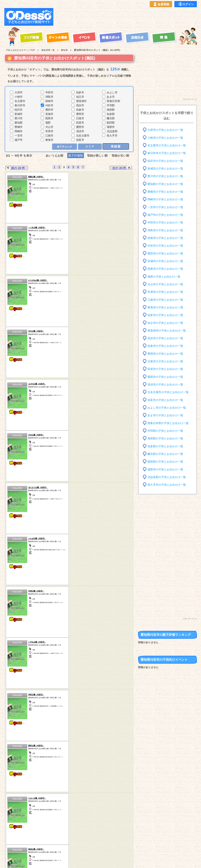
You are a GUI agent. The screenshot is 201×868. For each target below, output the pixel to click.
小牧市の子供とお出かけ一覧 (165, 138)
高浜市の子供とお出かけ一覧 (165, 338)
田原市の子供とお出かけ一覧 (165, 369)
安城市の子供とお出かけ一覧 (165, 261)
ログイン (186, 4)
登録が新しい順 (97, 155)
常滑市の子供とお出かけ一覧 (165, 292)
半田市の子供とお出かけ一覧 (165, 223)
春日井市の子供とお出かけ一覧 (167, 153)
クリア (90, 147)
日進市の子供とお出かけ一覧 (165, 361)
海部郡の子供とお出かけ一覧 (165, 439)
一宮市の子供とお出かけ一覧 (165, 207)
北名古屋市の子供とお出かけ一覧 (168, 392)
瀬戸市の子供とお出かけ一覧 (165, 215)
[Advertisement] (126, 17)
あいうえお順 (55, 155)
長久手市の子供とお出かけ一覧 (167, 485)
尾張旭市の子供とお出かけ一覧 (167, 331)
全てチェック (65, 147)
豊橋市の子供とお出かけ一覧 (165, 192)
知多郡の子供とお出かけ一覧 (165, 446)
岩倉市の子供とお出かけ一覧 (165, 346)
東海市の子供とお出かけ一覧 (165, 307)
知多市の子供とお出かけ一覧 (165, 315)
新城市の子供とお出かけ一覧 (165, 169)
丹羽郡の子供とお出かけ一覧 (165, 431)
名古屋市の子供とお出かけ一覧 (167, 145)
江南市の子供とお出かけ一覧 (165, 300)
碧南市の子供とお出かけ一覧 (165, 238)
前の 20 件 (15, 168)
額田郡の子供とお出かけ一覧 (165, 462)
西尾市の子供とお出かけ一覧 (165, 269)
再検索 (116, 146)
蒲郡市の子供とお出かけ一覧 (165, 469)
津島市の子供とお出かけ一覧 (165, 230)
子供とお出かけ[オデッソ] (84, 860)
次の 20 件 (122, 168)
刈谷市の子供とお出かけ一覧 (165, 246)
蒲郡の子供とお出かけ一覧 (164, 276)
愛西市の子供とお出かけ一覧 (165, 377)
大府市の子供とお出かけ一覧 (165, 130)
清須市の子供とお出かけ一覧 (165, 385)
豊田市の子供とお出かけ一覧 (165, 253)
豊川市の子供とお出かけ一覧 (165, 176)
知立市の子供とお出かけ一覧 (165, 323)
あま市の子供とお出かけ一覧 (165, 415)
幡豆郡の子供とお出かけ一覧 (165, 454)
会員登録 (161, 4)
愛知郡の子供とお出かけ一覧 (165, 184)
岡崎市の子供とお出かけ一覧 (165, 199)
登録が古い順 (121, 155)
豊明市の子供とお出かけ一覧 (165, 354)
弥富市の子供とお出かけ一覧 (165, 400)
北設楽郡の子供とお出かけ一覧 (167, 477)
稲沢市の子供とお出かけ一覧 (165, 161)
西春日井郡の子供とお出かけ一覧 (168, 423)
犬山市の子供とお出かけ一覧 (165, 284)
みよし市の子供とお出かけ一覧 (167, 408)
